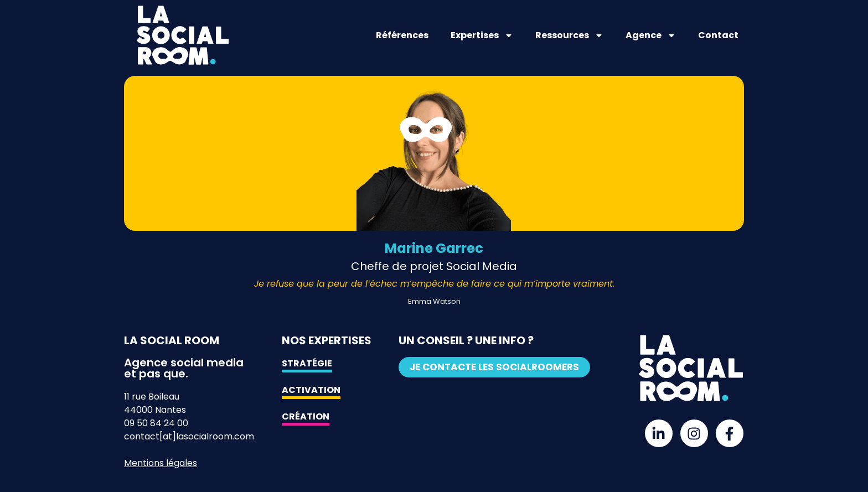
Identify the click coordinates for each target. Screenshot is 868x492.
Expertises (482, 35)
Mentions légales (161, 463)
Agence (651, 35)
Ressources (569, 35)
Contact (718, 35)
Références (402, 35)
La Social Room (172, 340)
